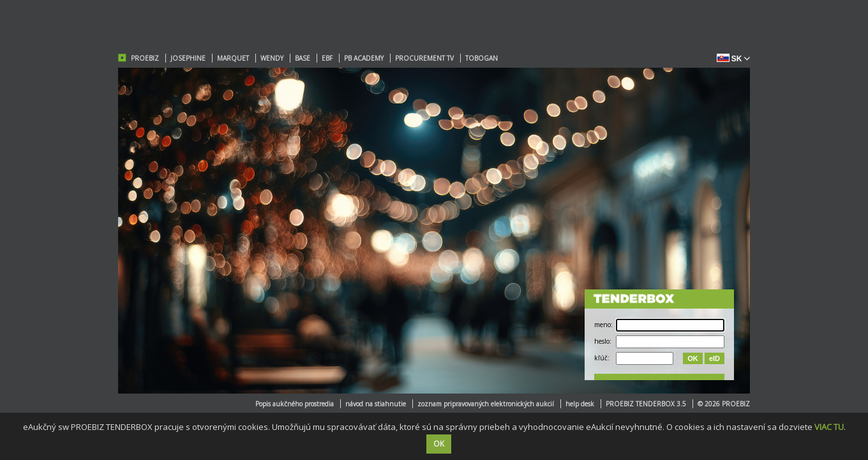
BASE (303, 58)
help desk (580, 404)
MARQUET (233, 58)
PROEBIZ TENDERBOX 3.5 (646, 404)
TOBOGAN (482, 58)
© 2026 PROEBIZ (724, 404)
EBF (327, 58)
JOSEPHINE (188, 58)
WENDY (272, 58)
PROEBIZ (145, 58)
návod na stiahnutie (376, 404)
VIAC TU (829, 427)
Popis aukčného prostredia (295, 404)
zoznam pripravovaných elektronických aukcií (486, 404)
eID (715, 358)
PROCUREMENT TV (424, 58)
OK (693, 358)
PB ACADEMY (364, 58)
